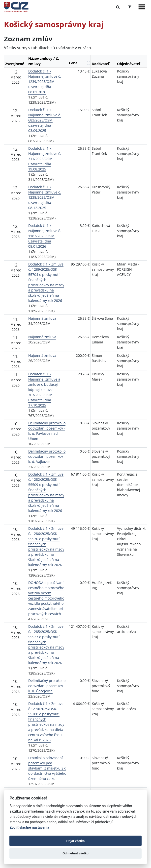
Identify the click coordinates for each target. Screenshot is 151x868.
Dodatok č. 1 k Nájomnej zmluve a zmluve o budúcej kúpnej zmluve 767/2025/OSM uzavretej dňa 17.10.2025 (44, 390)
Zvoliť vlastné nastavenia (29, 828)
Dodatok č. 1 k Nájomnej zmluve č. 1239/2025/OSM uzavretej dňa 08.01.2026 (45, 82)
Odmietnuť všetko (75, 853)
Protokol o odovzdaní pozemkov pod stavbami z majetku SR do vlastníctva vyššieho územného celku (47, 768)
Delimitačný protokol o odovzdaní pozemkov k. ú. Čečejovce (47, 686)
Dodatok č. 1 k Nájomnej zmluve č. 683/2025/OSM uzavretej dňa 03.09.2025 (45, 120)
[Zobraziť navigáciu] (142, 7)
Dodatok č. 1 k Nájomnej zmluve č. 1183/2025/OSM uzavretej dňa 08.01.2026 (45, 236)
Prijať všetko (76, 841)
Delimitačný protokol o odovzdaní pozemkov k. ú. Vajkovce (47, 456)
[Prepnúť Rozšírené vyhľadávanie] (130, 7)
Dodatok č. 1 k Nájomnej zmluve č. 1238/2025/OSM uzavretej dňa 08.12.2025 (45, 197)
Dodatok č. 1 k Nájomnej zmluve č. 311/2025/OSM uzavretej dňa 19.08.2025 (45, 159)
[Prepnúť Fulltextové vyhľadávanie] (118, 7)
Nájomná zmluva (42, 318)
